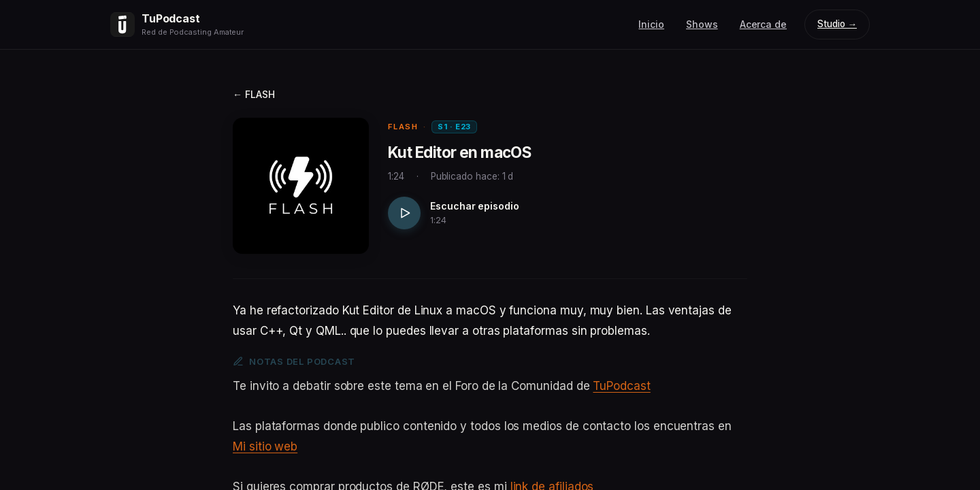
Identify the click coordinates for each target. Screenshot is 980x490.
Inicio (651, 24)
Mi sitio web (265, 446)
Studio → (837, 24)
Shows (702, 24)
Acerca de (763, 24)
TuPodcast (621, 386)
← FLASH (254, 94)
